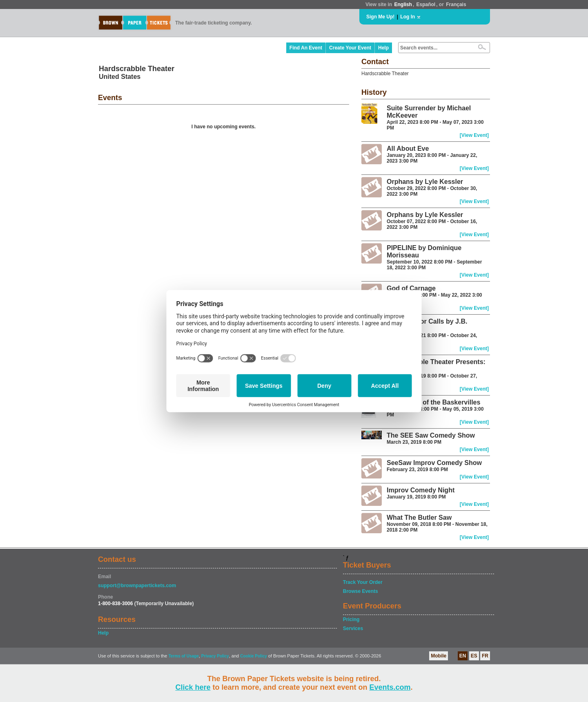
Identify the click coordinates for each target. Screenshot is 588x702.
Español (426, 4)
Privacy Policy (215, 656)
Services (353, 628)
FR (485, 656)
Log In (408, 17)
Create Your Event (350, 48)
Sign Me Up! (380, 17)
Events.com (390, 687)
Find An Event (306, 48)
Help (383, 48)
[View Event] (474, 135)
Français (456, 4)
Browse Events (361, 591)
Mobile (439, 656)
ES (474, 656)
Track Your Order (363, 582)
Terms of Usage (183, 656)
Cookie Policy (254, 656)
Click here (193, 687)
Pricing (351, 619)
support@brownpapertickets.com (137, 586)
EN (463, 656)
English (403, 4)
